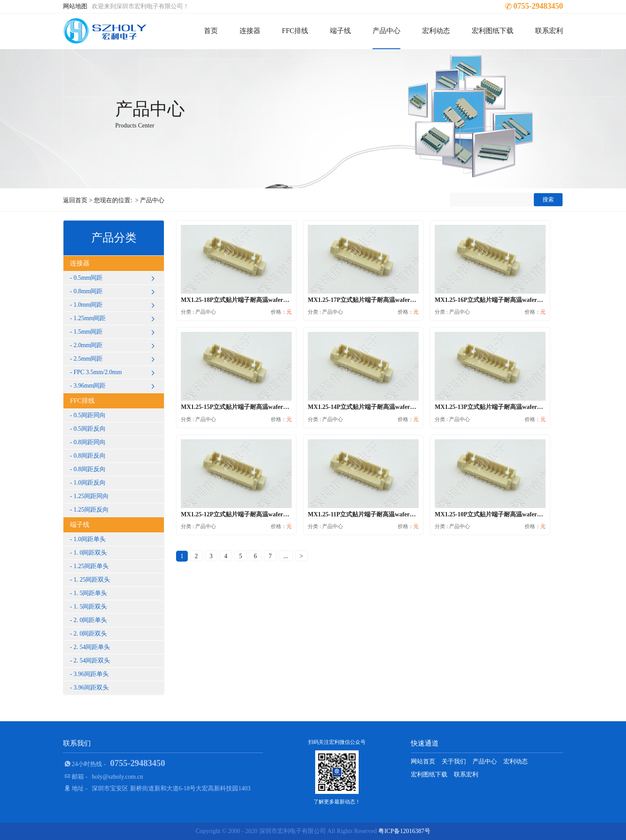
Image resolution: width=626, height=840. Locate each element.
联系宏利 (549, 31)
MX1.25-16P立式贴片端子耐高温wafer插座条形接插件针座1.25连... (524, 300)
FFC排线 (295, 31)
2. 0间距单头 (90, 620)
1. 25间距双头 (92, 580)
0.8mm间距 (115, 291)
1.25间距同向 (91, 496)
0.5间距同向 (90, 415)
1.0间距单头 (90, 539)
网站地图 (75, 6)
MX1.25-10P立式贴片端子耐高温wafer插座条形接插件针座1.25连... (524, 514)
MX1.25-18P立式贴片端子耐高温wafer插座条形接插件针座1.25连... (270, 300)
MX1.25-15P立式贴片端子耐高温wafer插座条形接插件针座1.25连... (270, 407)
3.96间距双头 (91, 688)
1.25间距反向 (91, 510)
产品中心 (386, 31)
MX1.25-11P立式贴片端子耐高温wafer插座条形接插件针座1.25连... (397, 514)
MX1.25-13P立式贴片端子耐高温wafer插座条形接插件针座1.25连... (524, 407)
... (286, 556)
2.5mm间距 (115, 359)
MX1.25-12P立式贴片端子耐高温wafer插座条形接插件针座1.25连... (270, 514)
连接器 (250, 31)
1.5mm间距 (115, 332)
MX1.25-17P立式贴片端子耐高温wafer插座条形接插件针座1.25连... (397, 300)
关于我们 (454, 761)
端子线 (340, 31)
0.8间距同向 (90, 442)
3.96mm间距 (115, 386)
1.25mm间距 (115, 318)
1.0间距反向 (90, 483)
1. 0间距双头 (90, 553)
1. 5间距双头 (90, 607)
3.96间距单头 (91, 674)
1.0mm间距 (115, 305)
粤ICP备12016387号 (404, 831)
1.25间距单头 (91, 566)
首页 (211, 31)
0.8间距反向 (90, 456)
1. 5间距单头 (90, 593)
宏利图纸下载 (493, 31)
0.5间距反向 (90, 429)
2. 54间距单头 (92, 647)
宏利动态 (436, 31)
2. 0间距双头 (90, 634)
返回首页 (75, 200)
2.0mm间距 (115, 345)
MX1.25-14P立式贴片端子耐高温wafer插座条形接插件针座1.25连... (397, 407)
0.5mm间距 (115, 278)
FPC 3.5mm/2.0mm (115, 372)
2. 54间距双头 (92, 661)
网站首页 (423, 761)
